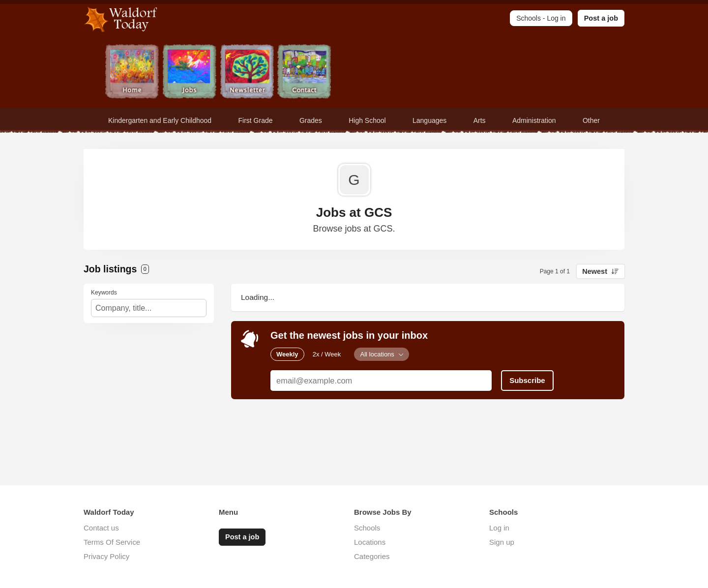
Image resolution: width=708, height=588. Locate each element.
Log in (499, 528)
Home (132, 73)
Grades (311, 120)
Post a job (601, 18)
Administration (534, 120)
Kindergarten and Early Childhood (160, 120)
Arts (480, 120)
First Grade (256, 120)
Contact (305, 73)
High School (367, 120)
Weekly (287, 354)
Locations (370, 542)
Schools (367, 528)
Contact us (101, 528)
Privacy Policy (106, 556)
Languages (429, 120)
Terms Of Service (112, 542)
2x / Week (327, 354)
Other (591, 120)
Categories (372, 556)
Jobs (190, 73)
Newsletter (247, 73)
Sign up (502, 542)
